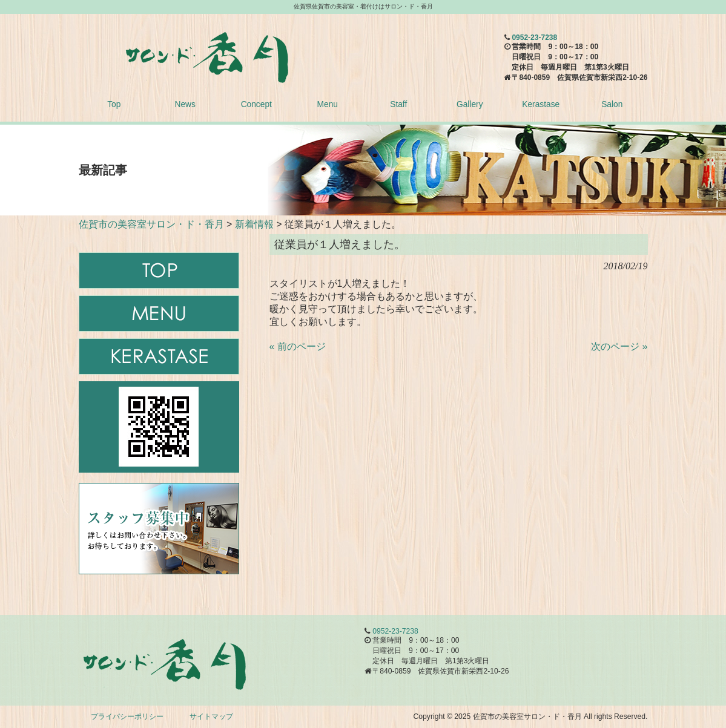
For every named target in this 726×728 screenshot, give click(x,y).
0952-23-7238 (534, 38)
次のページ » (619, 346)
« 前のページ (298, 346)
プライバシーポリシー (127, 717)
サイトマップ (211, 717)
